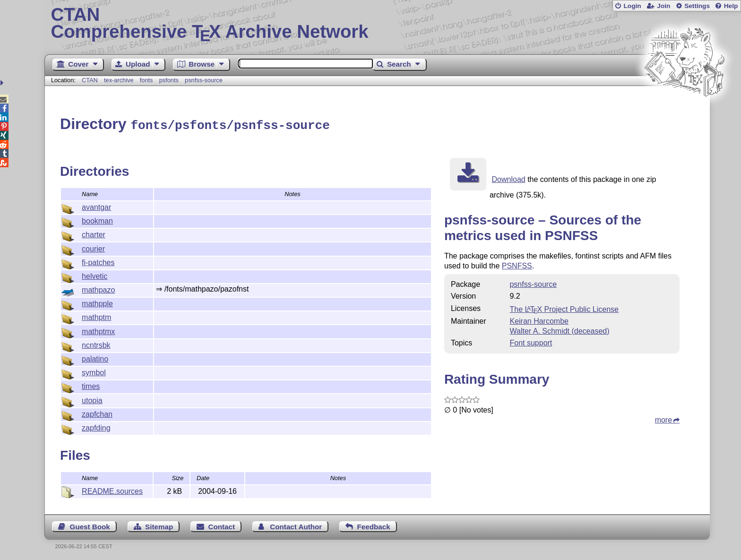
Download (509, 178)
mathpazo (98, 289)
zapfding (96, 426)
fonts (146, 80)
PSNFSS (517, 264)
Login (632, 6)
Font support (531, 341)
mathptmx (98, 330)
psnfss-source (204, 80)
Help (731, 6)
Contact (222, 525)
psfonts (169, 80)
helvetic (95, 275)
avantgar (96, 206)
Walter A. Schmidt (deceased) (559, 330)
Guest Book (90, 525)
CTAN (90, 80)
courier (93, 247)
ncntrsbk (96, 344)
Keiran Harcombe (539, 320)
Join (663, 6)
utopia (92, 399)
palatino (95, 358)
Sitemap (159, 525)
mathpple (97, 302)
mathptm (96, 316)
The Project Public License (564, 308)
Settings (697, 6)
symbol (94, 371)
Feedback (374, 525)
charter (94, 233)
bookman (97, 220)
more (663, 418)
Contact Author (296, 525)
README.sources (112, 490)
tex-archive (119, 80)
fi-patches (98, 261)
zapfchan (97, 413)
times (91, 385)
